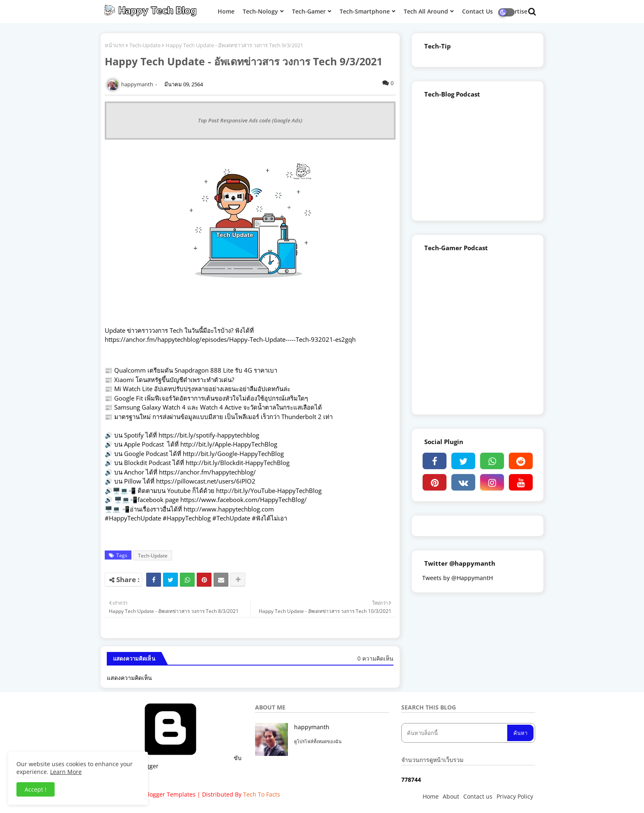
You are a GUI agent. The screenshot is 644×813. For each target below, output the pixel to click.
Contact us (478, 796)
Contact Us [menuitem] (477, 11)
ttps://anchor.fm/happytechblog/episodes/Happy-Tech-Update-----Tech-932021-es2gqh (232, 339)
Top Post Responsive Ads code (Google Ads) (250, 120)
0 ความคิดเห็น (375, 658)
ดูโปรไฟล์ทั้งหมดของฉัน (318, 741)
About (451, 796)
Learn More (66, 772)
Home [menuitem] (226, 11)
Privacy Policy (515, 796)
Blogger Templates (170, 794)
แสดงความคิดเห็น (129, 678)
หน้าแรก (115, 45)
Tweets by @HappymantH (458, 578)
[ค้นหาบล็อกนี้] (455, 733)
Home (431, 796)
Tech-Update (145, 45)
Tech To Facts (262, 794)
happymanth (312, 727)
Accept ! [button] (36, 789)
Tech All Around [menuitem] (426, 11)
